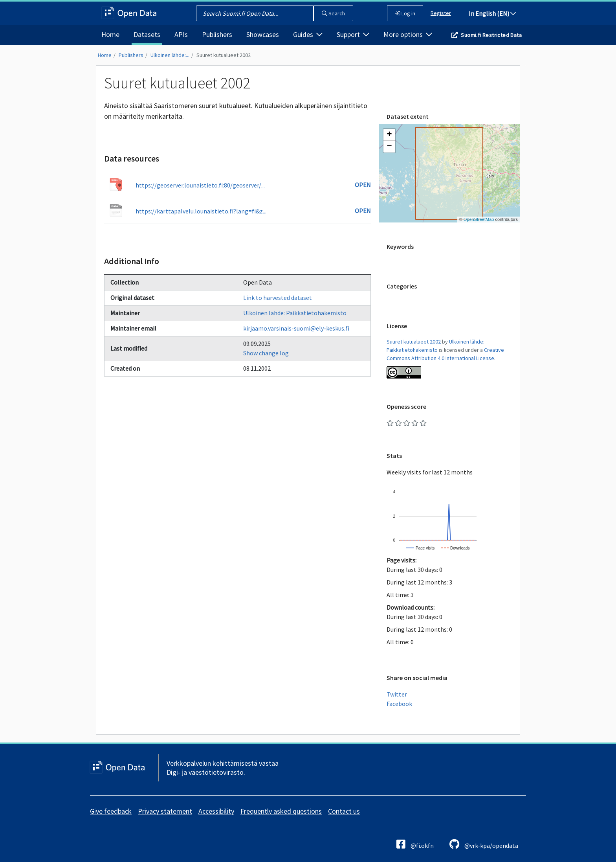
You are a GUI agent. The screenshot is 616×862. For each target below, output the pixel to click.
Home (110, 34)
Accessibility (216, 811)
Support (353, 34)
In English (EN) (492, 13)
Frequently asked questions (281, 811)
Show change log (266, 353)
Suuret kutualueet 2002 (224, 55)
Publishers (217, 34)
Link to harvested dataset (278, 298)
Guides (308, 34)
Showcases (263, 34)
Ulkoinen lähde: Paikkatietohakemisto (295, 313)
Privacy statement (165, 811)
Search (333, 13)
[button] (389, 135)
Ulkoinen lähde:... (170, 55)
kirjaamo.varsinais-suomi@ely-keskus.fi (296, 328)
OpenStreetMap (479, 219)
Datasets (147, 34)
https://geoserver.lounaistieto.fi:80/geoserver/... (200, 185)
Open (363, 185)
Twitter (397, 694)
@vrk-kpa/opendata (484, 844)
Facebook (399, 704)
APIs (181, 34)
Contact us (344, 811)
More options (408, 34)
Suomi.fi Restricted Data (491, 35)
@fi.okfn (415, 844)
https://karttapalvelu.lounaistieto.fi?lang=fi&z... (201, 211)
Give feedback (111, 811)
